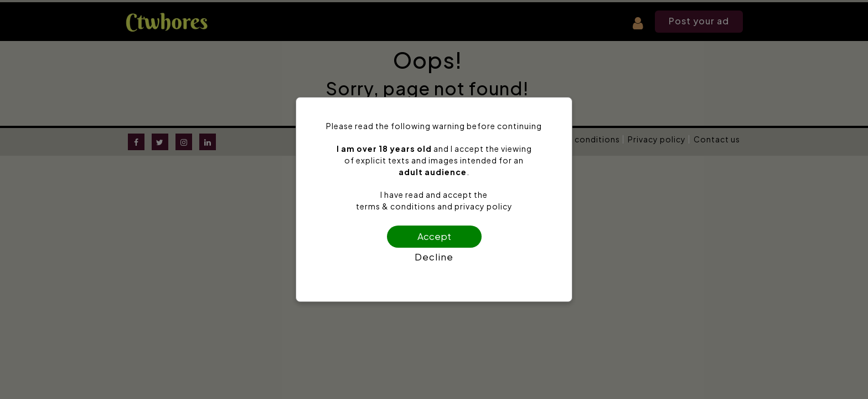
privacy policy (484, 206)
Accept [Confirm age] (434, 236)
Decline (434, 257)
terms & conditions (396, 206)
